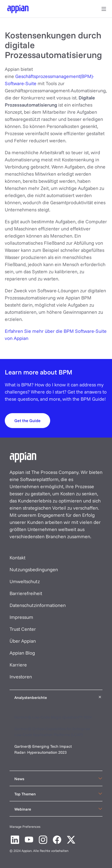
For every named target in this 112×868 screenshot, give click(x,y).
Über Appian (23, 641)
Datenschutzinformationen (38, 605)
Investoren (21, 677)
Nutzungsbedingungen (34, 569)
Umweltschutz (25, 581)
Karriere (18, 665)
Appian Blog (22, 653)
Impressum (21, 617)
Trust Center (23, 629)
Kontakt (17, 558)
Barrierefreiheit (26, 593)
